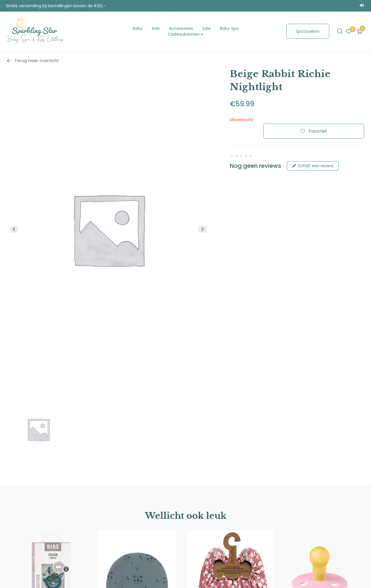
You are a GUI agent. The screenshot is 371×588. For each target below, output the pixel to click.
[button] (14, 229)
